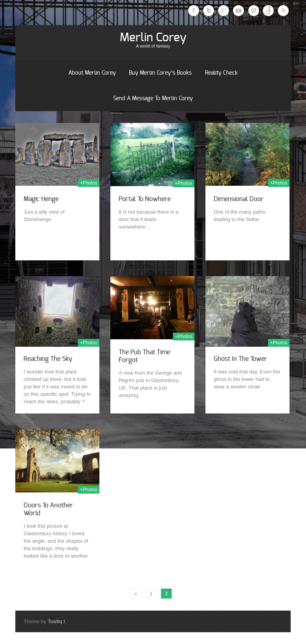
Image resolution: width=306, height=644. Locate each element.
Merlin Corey (153, 38)
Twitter (209, 11)
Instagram (268, 11)
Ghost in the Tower (240, 359)
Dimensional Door (239, 199)
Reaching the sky (48, 359)
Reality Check (221, 73)
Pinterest (253, 11)
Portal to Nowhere (145, 199)
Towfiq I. (57, 621)
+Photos (88, 183)
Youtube (238, 11)
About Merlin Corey (92, 73)
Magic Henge (41, 199)
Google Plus (224, 11)
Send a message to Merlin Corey (153, 99)
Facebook (194, 11)
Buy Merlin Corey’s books (160, 73)
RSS (283, 11)
